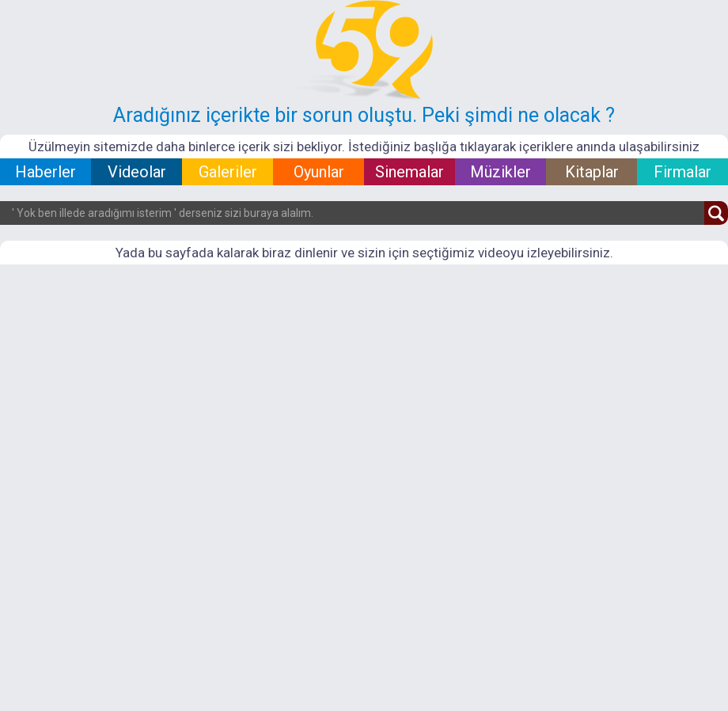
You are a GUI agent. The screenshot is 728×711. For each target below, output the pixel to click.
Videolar (137, 172)
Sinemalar (409, 172)
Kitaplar (592, 172)
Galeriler (228, 172)
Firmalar (682, 172)
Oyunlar (319, 172)
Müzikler (500, 172)
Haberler (45, 172)
